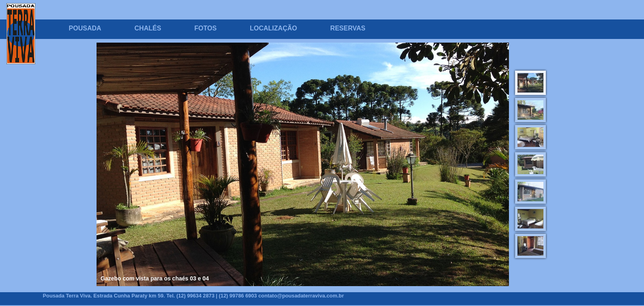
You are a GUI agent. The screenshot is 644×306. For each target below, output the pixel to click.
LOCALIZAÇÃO (273, 28)
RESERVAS (348, 28)
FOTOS (205, 28)
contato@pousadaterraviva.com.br (301, 296)
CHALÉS (148, 28)
